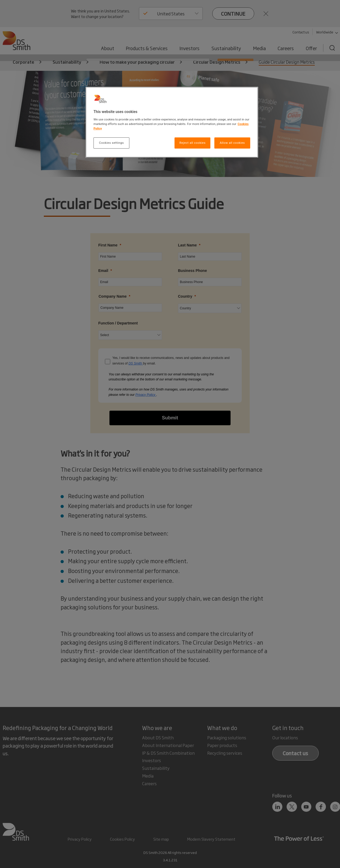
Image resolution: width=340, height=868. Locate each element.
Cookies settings (111, 143)
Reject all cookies (192, 143)
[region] (172, 122)
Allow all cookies (232, 143)
